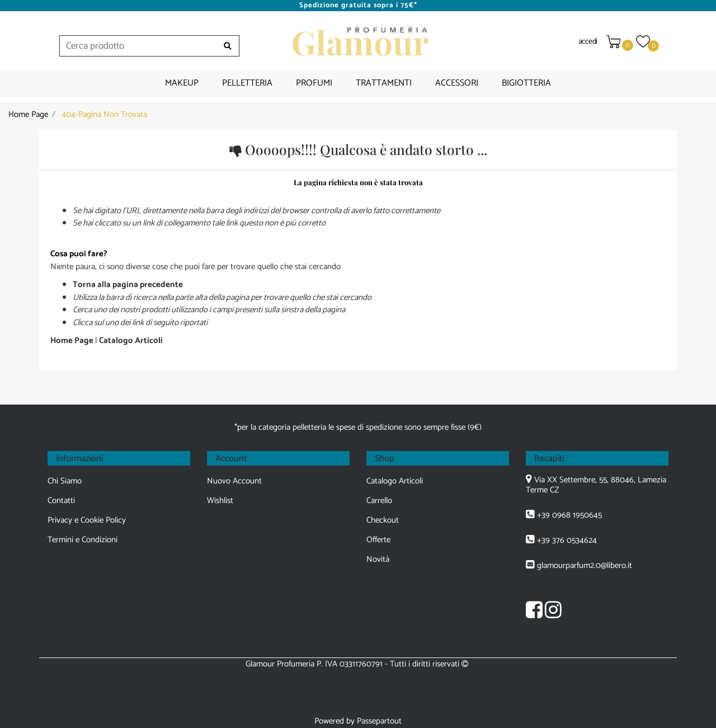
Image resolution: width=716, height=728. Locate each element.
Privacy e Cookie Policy (87, 520)
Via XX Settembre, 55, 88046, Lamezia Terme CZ (596, 485)
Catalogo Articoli (131, 340)
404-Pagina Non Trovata (104, 114)
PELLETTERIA (247, 83)
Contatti (61, 501)
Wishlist (220, 501)
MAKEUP (182, 83)
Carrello (379, 501)
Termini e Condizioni (83, 540)
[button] (228, 46)
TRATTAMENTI (384, 83)
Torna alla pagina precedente (128, 285)
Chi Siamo (65, 481)
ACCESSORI (457, 83)
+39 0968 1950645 (569, 515)
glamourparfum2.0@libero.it (585, 565)
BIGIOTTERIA (526, 83)
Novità (378, 559)
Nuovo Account (234, 481)
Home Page (28, 114)
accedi (588, 42)
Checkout (383, 520)
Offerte (378, 540)
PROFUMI (314, 83)
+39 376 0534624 (567, 540)
